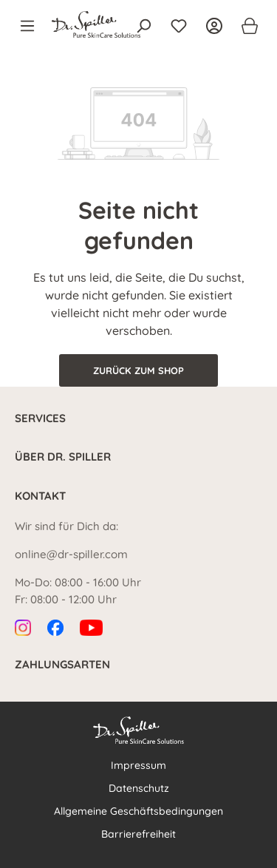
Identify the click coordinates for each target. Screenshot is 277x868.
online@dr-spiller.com (71, 554)
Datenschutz (139, 788)
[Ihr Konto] (214, 26)
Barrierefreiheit (138, 834)
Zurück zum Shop (138, 370)
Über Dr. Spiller (63, 457)
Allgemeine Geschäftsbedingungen (138, 811)
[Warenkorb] (245, 26)
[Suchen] (143, 26)
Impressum (138, 765)
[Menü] (32, 26)
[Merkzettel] (179, 26)
